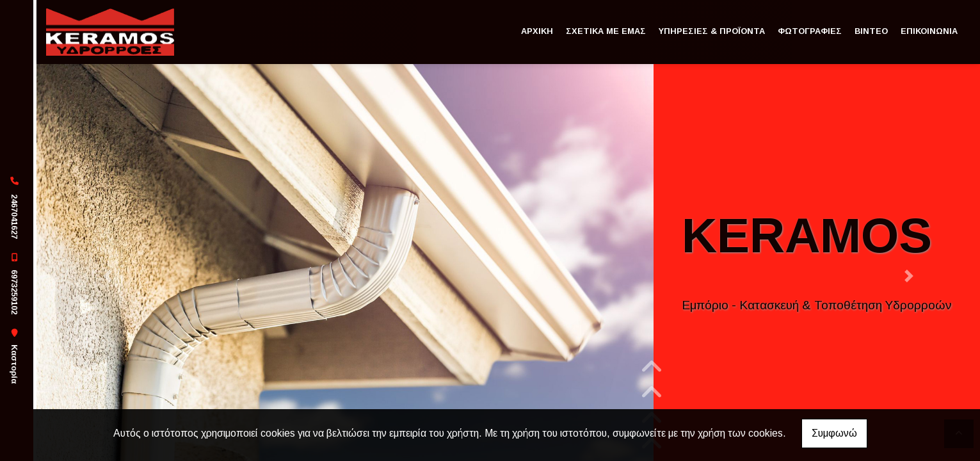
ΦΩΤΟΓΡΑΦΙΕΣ (810, 31)
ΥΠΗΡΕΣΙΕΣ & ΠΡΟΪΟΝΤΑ (712, 31)
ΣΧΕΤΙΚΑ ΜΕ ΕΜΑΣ (606, 31)
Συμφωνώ (834, 433)
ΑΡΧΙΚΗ (537, 31)
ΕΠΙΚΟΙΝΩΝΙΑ (929, 31)
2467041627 (14, 216)
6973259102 (14, 292)
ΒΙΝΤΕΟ (871, 31)
